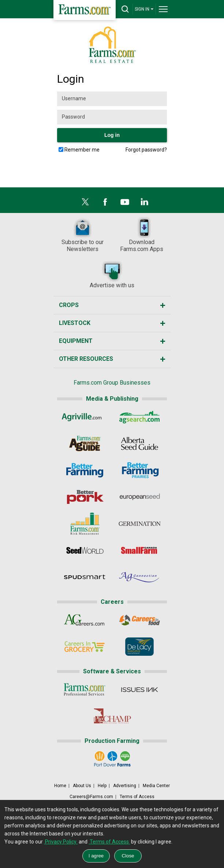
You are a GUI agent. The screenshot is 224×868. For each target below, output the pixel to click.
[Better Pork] (84, 497)
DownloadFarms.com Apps (142, 235)
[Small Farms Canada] (140, 550)
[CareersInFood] (140, 620)
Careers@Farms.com (91, 797)
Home (60, 786)
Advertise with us (112, 274)
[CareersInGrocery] (84, 647)
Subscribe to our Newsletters (83, 235)
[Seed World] (84, 550)
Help (102, 786)
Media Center (156, 786)
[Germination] (140, 524)
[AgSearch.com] (140, 417)
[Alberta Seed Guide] (140, 444)
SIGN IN (144, 9)
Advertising (125, 786)
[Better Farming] (84, 470)
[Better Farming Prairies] (140, 470)
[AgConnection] (140, 577)
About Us (82, 786)
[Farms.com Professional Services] (84, 689)
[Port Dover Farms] (112, 759)
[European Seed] (140, 497)
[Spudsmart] (84, 577)
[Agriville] (84, 417)
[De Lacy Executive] (140, 647)
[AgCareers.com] (84, 620)
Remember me (82, 150)
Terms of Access (137, 797)
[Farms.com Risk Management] (84, 524)
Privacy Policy (61, 842)
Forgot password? (146, 150)
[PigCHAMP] (112, 716)
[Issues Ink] (140, 689)
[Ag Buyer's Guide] (84, 444)
